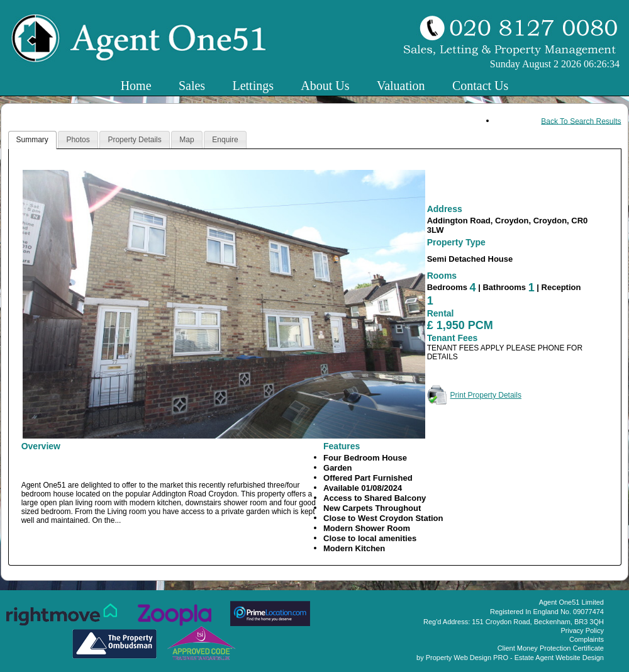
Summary (32, 140)
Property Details (134, 140)
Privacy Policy (582, 630)
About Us (325, 86)
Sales (192, 86)
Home (136, 86)
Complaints (587, 639)
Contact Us (480, 86)
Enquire (225, 140)
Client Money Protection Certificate (551, 648)
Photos (78, 140)
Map (186, 140)
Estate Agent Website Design (559, 658)
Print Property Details (486, 395)
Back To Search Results (581, 121)
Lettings (253, 86)
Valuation (401, 86)
